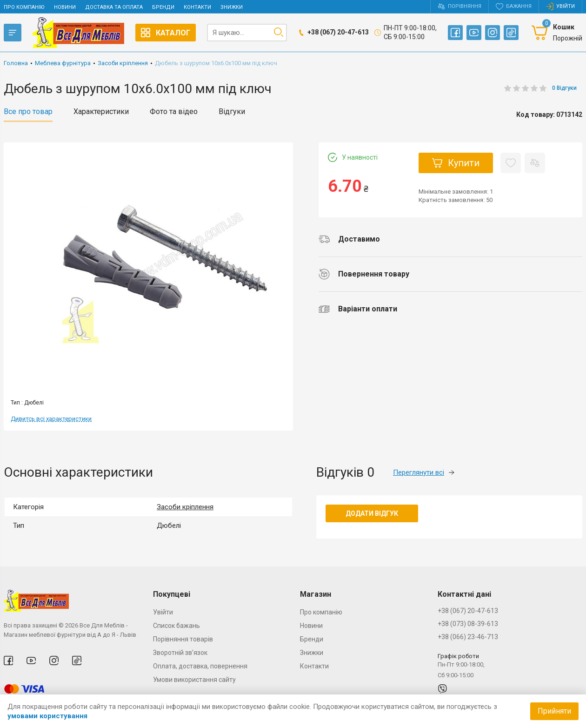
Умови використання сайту (194, 680)
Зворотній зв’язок (180, 653)
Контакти (197, 7)
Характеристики (101, 112)
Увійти (163, 612)
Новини (65, 7)
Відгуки (232, 112)
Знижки (232, 7)
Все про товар (28, 112)
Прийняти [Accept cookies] (554, 711)
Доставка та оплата (114, 7)
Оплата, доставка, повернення (200, 666)
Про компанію (24, 7)
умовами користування (47, 716)
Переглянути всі (424, 472)
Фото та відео (174, 112)
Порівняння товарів (183, 639)
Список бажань (176, 626)
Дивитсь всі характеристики (51, 419)
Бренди (163, 7)
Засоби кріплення (185, 507)
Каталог (166, 33)
